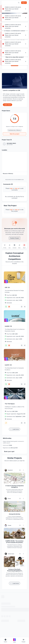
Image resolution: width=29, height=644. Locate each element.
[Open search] (19, 3)
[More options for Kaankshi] (23, 470)
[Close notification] (26, 9)
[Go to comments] (14, 245)
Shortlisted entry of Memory (14, 130)
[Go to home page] (14, 641)
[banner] (14, 90)
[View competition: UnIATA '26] (15, 355)
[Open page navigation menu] (24, 641)
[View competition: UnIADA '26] (15, 316)
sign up (17, 188)
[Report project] (24, 245)
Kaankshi (10, 470)
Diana (9, 498)
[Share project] (19, 245)
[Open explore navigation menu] (5, 641)
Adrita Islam (11, 554)
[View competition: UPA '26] (15, 277)
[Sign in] (24, 3)
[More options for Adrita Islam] (23, 554)
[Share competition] (25, 307)
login (11, 188)
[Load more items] (14, 429)
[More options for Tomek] (23, 525)
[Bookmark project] (10, 245)
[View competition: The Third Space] (15, 394)
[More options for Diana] (23, 499)
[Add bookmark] (22, 307)
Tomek (10, 525)
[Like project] (5, 245)
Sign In (15, 64)
